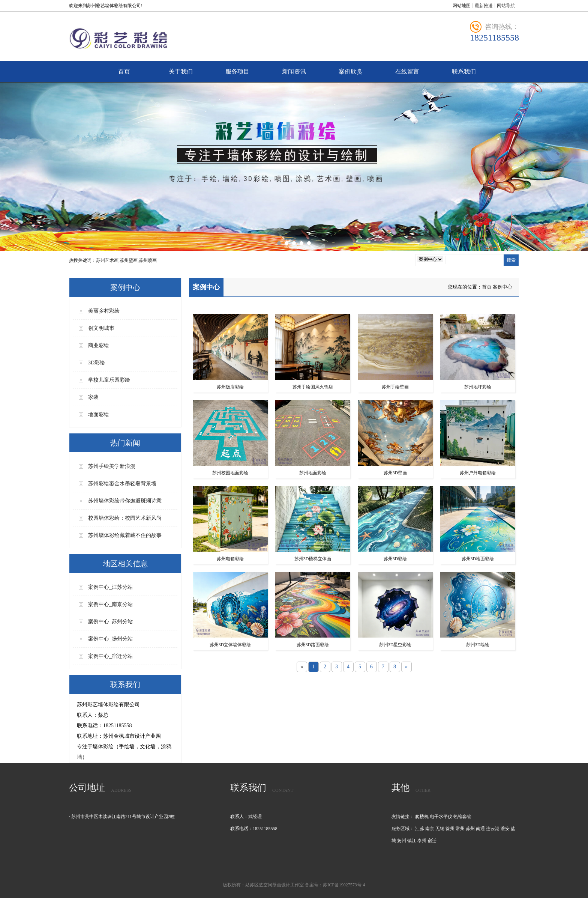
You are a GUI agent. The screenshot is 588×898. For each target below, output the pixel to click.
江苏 (420, 829)
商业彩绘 (99, 345)
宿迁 (432, 841)
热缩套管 (462, 817)
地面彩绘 (99, 414)
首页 (124, 71)
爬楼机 (422, 817)
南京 (430, 829)
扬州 (402, 841)
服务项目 (237, 71)
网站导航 (506, 6)
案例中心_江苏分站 (110, 587)
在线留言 (407, 71)
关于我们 (181, 71)
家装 (93, 397)
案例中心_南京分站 (110, 604)
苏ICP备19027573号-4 (344, 885)
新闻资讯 (294, 71)
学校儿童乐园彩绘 (109, 380)
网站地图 (462, 6)
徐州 (450, 829)
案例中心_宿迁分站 (110, 656)
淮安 (505, 829)
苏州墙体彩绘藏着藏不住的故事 (125, 535)
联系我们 (464, 71)
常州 (460, 829)
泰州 (422, 841)
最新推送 (484, 6)
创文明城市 (101, 328)
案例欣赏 (351, 71)
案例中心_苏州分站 (110, 622)
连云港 (493, 829)
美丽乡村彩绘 (104, 311)
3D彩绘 (97, 363)
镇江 (412, 841)
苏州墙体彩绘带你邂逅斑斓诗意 (125, 501)
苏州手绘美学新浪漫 (112, 466)
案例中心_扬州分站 (110, 639)
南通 (480, 829)
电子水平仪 (441, 817)
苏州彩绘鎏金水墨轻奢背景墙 (122, 484)
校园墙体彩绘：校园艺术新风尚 (125, 518)
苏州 (470, 829)
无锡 (440, 829)
